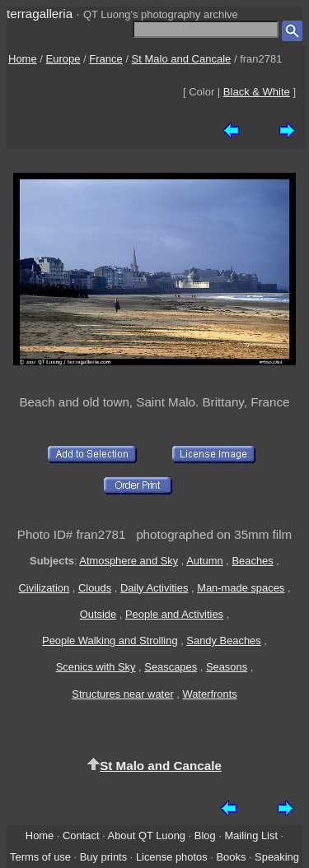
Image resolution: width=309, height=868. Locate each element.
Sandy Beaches (223, 641)
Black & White (257, 92)
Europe (63, 59)
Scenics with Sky (96, 667)
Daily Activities (154, 588)
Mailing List (251, 836)
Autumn (204, 561)
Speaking (277, 857)
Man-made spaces (241, 588)
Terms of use (40, 857)
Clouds (95, 588)
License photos (172, 857)
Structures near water (122, 694)
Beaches (252, 561)
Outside (98, 614)
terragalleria (40, 14)
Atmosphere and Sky (129, 561)
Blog (205, 836)
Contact (81, 836)
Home (23, 59)
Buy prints (103, 857)
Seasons (227, 667)
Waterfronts (209, 694)
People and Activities (174, 614)
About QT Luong (147, 836)
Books (231, 857)
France (105, 59)
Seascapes (171, 667)
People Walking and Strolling (110, 641)
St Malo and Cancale (182, 59)
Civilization (44, 588)
